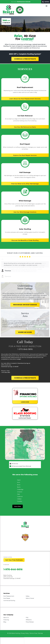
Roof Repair (7, 593)
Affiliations (29, 614)
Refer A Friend (30, 593)
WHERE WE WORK (25, 327)
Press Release (30, 616)
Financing (6, 614)
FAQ (27, 612)
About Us (6, 612)
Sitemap (40, 628)
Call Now (46, 2)
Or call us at (6, 559)
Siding (28, 590)
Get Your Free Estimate (14, 554)
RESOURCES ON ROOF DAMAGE (25, 299)
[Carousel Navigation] (25, 265)
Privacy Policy (25, 628)
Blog (5, 616)
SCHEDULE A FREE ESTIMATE (25, 59)
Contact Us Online (8, 551)
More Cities (18, 501)
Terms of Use (33, 628)
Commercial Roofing (9, 595)
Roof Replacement (9, 590)
